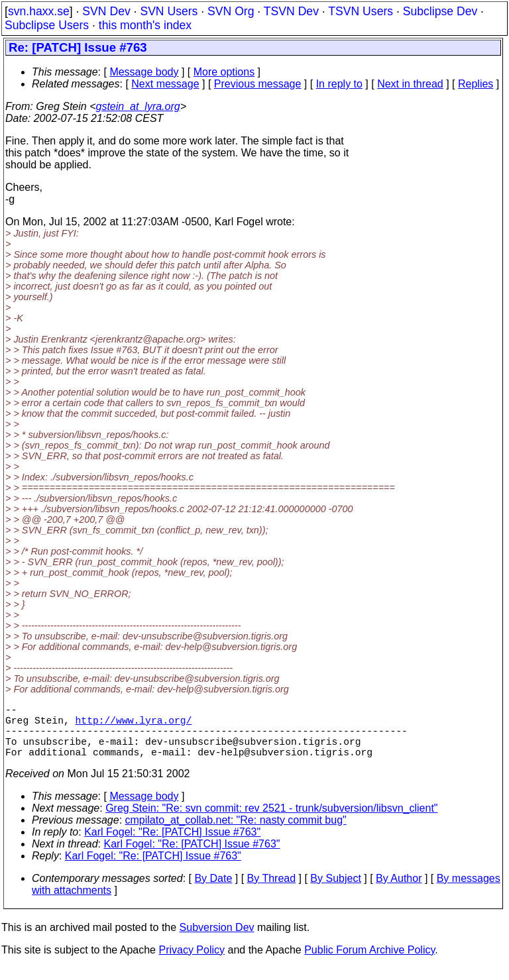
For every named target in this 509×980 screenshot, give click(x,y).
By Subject (335, 892)
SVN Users (169, 11)
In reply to (339, 84)
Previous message (258, 84)
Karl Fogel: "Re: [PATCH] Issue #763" (172, 845)
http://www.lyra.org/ (134, 725)
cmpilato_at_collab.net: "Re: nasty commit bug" (236, 833)
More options (224, 72)
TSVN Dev (291, 11)
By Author (399, 892)
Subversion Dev (217, 941)
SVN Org (231, 11)
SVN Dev (106, 11)
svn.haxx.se (39, 11)
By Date (213, 892)
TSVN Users (361, 11)
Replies (476, 84)
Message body (144, 72)
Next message (165, 84)
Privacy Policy (192, 963)
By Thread (272, 892)
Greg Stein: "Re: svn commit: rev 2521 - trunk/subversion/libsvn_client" (271, 821)
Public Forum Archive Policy (369, 963)
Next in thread (410, 84)
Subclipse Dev (440, 11)
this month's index (145, 25)
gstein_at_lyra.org (138, 106)
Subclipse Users (47, 25)
